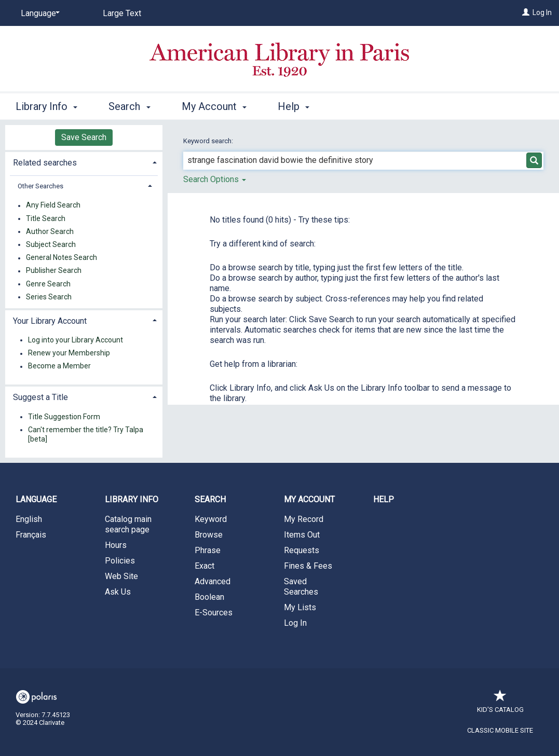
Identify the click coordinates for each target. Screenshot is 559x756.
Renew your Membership (69, 353)
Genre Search (48, 284)
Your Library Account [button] (50, 321)
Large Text (122, 13)
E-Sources (214, 613)
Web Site (121, 576)
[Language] (38, 13)
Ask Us (118, 592)
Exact (204, 566)
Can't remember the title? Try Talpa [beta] (86, 434)
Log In (542, 12)
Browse (209, 535)
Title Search (46, 218)
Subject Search (51, 244)
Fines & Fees (308, 566)
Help (384, 499)
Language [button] (36, 499)
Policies (120, 561)
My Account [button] (214, 106)
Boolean (209, 597)
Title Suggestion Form (64, 417)
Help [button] (294, 106)
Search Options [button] (215, 179)
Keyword (211, 519)
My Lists (300, 607)
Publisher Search (54, 271)
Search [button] (129, 106)
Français (31, 535)
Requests (302, 550)
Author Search (50, 231)
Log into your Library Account (76, 340)
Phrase (208, 550)
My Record (304, 519)
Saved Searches (301, 587)
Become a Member (59, 366)
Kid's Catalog (500, 704)
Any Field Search (53, 205)
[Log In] (526, 12)
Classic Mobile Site (500, 730)
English (29, 519)
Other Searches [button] (40, 186)
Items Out (302, 535)
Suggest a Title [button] (40, 397)
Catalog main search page (128, 524)
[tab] (84, 162)
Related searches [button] (45, 163)
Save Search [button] (84, 137)
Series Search (49, 297)
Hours (116, 545)
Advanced (213, 581)
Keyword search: (209, 141)
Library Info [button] (46, 106)
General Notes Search (62, 258)
